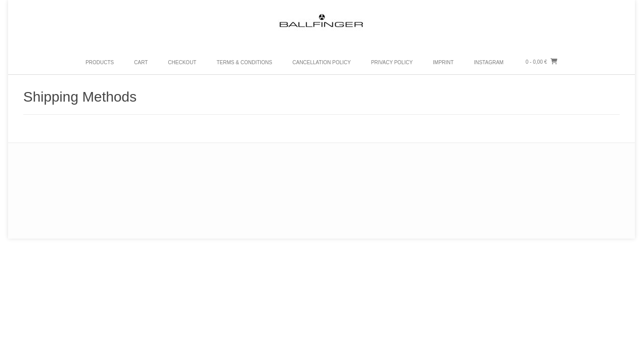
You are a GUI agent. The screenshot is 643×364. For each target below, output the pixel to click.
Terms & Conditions (244, 62)
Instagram (489, 62)
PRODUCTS (100, 62)
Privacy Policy (392, 62)
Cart (141, 62)
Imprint (443, 62)
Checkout (182, 62)
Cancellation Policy (321, 62)
